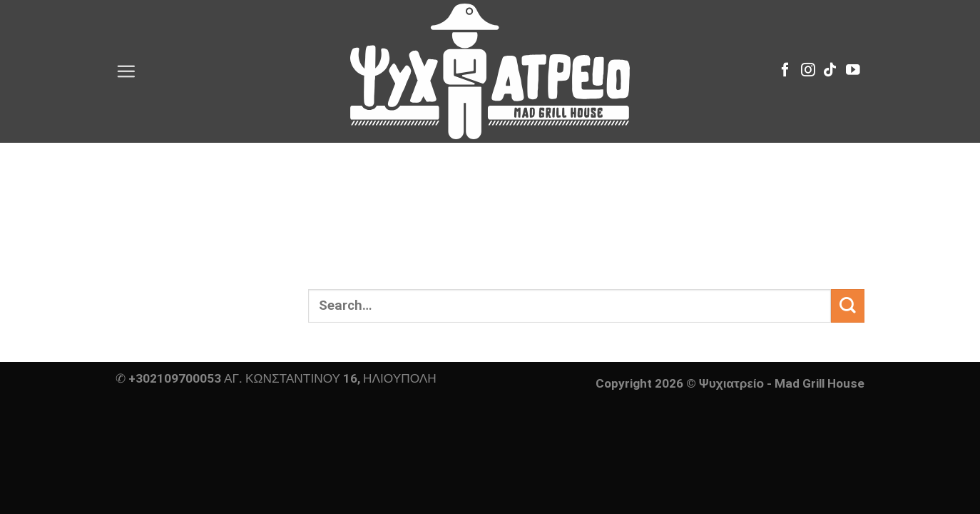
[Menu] (126, 71)
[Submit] (848, 306)
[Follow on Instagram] (808, 71)
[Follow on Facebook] (785, 71)
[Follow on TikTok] (830, 71)
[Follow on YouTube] (853, 71)
